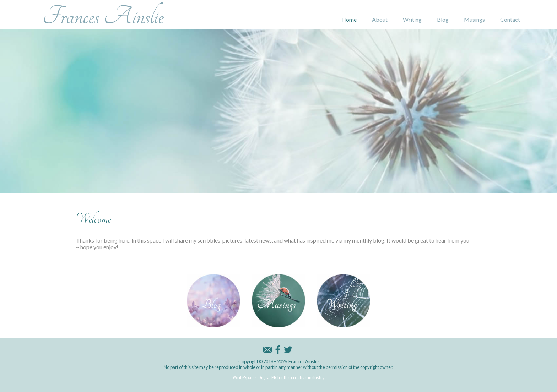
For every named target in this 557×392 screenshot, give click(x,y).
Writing (412, 19)
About (380, 19)
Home (349, 19)
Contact (510, 19)
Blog (443, 19)
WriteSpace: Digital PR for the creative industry (279, 377)
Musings (474, 19)
